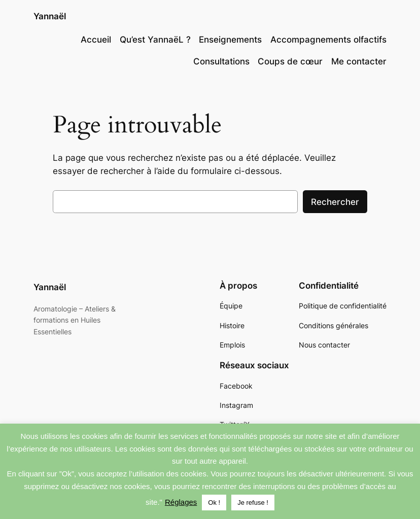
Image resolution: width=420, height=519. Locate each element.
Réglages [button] (181, 502)
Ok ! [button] (214, 503)
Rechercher (335, 202)
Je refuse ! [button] (253, 503)
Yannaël (50, 16)
